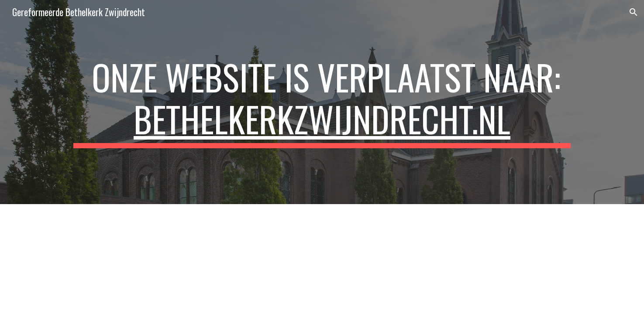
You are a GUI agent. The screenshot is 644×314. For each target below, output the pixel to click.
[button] (634, 12)
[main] (322, 102)
